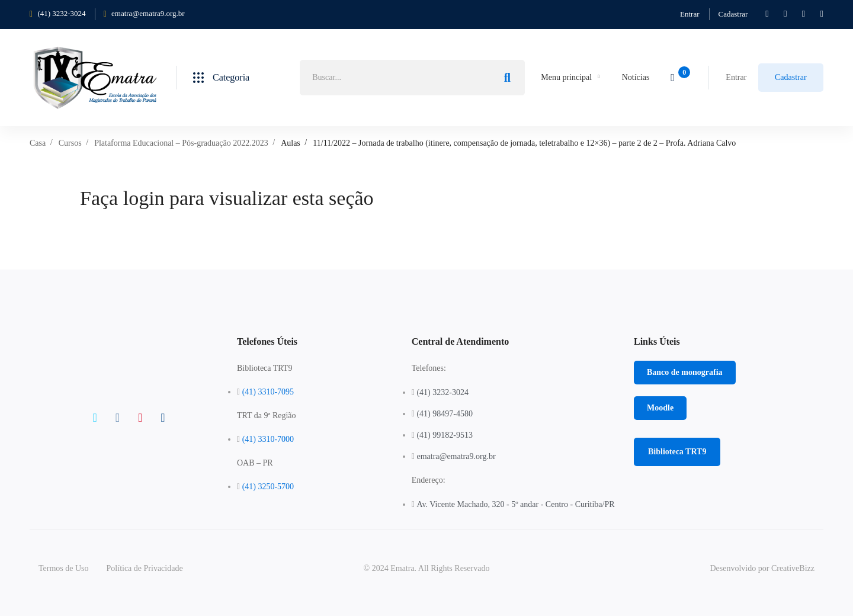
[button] (685, 373)
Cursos (70, 143)
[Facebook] (118, 418)
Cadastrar (733, 14)
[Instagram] (140, 418)
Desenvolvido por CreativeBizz (762, 568)
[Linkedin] (163, 418)
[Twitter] (94, 418)
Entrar (690, 14)
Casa (38, 143)
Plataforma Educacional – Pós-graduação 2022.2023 (181, 143)
